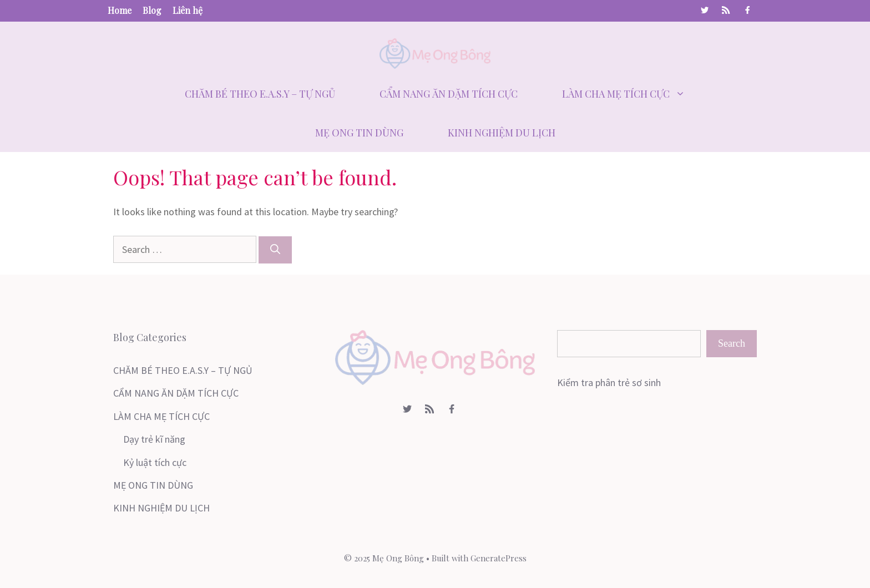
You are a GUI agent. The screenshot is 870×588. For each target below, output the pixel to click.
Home (120, 10)
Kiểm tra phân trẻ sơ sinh (609, 382)
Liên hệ (188, 10)
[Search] (275, 250)
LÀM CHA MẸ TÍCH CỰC (635, 94)
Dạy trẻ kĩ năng (154, 439)
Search (732, 343)
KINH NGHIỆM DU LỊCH (502, 133)
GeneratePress (499, 558)
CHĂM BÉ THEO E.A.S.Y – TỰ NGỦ (260, 94)
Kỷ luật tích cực (155, 462)
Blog (152, 10)
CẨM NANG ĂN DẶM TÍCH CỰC (449, 94)
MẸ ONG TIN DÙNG (359, 133)
